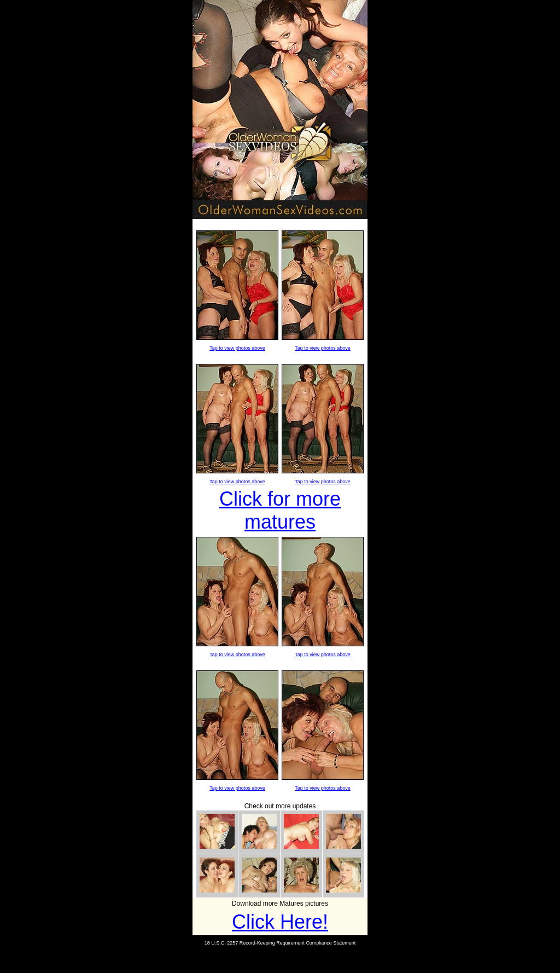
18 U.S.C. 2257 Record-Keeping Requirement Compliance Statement (280, 943)
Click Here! (280, 922)
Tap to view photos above (237, 348)
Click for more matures (280, 510)
